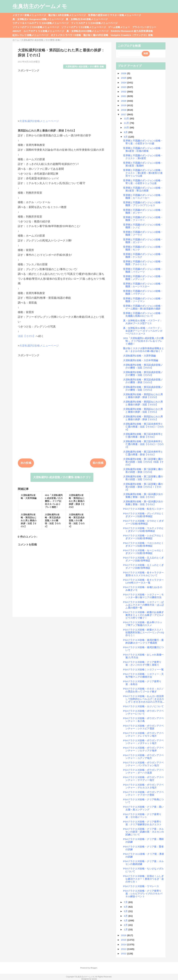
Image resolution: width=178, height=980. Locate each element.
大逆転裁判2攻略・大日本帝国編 (141, 360)
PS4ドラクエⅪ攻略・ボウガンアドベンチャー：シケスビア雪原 (143, 727)
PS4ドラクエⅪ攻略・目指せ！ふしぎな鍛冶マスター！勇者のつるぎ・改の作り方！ (143, 879)
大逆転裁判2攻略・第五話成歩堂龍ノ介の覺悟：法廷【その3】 (143, 366)
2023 (124, 87)
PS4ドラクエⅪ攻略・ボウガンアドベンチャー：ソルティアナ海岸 (143, 749)
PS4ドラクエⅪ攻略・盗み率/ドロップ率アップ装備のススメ (143, 624)
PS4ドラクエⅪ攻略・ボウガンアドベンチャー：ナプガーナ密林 (143, 793)
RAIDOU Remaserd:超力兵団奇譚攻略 (132, 31)
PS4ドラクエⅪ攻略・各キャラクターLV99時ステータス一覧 (143, 581)
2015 (124, 940)
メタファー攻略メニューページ (29, 15)
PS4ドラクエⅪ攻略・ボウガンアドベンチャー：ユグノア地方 (143, 757)
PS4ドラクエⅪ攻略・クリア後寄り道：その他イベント (142, 816)
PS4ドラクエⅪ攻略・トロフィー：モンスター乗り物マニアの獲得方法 (143, 596)
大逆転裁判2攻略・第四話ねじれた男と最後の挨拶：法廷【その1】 (143, 410)
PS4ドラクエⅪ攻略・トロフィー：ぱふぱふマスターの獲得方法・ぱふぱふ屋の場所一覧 (143, 605)
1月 (126, 929)
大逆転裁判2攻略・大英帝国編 (139, 356)
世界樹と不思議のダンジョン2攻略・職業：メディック (143, 278)
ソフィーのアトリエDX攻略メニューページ (36, 27)
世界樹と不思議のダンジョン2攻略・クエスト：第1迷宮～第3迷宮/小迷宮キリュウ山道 (143, 173)
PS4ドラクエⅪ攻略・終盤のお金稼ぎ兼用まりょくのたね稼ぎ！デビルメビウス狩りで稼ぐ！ (143, 615)
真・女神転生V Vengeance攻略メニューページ (38, 19)
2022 (124, 92)
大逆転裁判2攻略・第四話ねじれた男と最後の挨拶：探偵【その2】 (143, 396)
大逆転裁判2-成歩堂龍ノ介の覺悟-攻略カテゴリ (62, 477)
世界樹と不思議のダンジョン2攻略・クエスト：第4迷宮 (143, 157)
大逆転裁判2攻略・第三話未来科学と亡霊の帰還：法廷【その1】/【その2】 (143, 444)
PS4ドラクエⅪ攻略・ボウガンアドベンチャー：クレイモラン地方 (143, 734)
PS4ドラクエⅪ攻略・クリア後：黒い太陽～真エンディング (143, 808)
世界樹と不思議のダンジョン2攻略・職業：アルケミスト (143, 263)
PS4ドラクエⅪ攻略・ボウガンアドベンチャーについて (143, 712)
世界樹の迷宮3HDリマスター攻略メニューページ (114, 15)
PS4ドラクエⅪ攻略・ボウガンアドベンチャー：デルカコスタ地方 (143, 786)
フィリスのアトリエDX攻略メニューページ (94, 23)
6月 (126, 907)
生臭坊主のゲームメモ (40, 6)
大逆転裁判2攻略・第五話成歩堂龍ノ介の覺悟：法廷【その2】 (143, 374)
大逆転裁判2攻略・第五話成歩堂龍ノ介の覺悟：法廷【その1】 (143, 388)
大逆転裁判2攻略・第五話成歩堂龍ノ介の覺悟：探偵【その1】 (143, 381)
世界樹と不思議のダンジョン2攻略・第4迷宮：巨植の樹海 (143, 150)
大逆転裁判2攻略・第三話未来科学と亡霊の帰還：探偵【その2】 (143, 435)
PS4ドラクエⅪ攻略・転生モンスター (143, 509)
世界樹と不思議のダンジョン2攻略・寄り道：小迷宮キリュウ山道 (143, 182)
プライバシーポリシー (144, 27)
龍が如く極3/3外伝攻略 (96, 35)
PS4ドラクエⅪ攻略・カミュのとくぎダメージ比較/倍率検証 (143, 566)
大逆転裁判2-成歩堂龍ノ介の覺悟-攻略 (85, 67)
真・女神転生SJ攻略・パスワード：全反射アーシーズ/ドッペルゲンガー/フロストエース (143, 331)
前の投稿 (98, 463)
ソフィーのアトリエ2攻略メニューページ (84, 27)
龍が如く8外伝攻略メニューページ (67, 15)
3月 (126, 920)
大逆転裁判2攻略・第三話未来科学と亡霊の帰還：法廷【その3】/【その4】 (143, 427)
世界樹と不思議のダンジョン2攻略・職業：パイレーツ (143, 270)
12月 (127, 118)
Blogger (94, 968)
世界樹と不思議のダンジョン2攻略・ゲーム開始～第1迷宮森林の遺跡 (143, 307)
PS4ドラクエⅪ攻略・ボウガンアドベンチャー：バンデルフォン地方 (143, 764)
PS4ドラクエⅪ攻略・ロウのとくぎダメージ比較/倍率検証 (143, 522)
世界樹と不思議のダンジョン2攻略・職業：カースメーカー (143, 197)
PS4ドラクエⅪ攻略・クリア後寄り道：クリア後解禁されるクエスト (142, 823)
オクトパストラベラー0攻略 (66, 35)
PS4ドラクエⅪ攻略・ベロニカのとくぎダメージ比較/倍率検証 (143, 544)
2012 (124, 954)
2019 (124, 105)
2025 (124, 78)
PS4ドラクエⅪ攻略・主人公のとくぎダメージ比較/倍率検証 (143, 559)
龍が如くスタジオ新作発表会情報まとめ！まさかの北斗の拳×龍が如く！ (144, 350)
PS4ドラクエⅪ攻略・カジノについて (143, 706)
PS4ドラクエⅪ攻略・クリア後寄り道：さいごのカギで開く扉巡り (142, 663)
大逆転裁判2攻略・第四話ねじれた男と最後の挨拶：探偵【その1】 (143, 418)
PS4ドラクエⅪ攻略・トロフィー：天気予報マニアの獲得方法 (143, 675)
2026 (124, 73)
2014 (124, 944)
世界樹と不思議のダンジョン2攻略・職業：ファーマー (143, 219)
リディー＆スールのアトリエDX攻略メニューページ (41, 23)
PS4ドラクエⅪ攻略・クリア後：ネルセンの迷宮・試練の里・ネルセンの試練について (143, 832)
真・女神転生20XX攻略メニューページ (87, 31)
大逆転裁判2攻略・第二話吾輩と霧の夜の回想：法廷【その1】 (143, 478)
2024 (124, 83)
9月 (126, 132)
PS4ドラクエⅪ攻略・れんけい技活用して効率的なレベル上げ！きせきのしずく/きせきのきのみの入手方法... (144, 699)
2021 (124, 96)
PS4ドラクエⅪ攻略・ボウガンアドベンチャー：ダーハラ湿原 (143, 771)
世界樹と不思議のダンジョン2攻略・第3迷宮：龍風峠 (143, 164)
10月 (127, 127)
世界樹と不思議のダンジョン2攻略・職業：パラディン (143, 292)
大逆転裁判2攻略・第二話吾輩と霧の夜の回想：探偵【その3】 (143, 471)
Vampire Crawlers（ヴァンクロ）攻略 (132, 35)
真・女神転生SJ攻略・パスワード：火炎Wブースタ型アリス (143, 322)
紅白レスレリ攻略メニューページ (31, 35)
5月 (126, 911)
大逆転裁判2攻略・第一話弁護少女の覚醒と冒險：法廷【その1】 (143, 503)
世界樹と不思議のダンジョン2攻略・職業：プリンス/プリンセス (143, 204)
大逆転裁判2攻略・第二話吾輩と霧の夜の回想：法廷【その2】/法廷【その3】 (143, 462)
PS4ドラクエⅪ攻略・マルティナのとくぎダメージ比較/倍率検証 (143, 530)
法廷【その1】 (27, 336)
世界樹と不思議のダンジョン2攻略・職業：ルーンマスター (143, 285)
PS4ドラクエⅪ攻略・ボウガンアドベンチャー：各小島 (143, 720)
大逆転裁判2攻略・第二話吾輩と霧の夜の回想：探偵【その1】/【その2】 (143, 487)
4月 (126, 916)
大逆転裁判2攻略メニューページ (39, 121)
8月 (126, 137)
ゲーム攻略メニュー (119, 27)
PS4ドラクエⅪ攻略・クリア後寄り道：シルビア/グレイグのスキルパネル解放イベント (143, 894)
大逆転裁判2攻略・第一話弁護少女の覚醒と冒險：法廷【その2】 (143, 496)
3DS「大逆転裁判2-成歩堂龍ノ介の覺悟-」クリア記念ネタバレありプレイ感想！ (143, 341)
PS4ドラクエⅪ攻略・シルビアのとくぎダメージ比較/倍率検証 (143, 537)
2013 (124, 949)
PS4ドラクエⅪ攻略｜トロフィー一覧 (143, 669)
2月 (126, 925)
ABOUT (17, 31)
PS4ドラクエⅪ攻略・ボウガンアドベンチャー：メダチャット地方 (143, 742)
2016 (124, 935)
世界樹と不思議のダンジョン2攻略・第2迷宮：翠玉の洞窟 (143, 189)
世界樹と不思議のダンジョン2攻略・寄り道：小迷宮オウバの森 (143, 142)
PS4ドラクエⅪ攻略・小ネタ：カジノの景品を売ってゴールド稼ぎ (143, 690)
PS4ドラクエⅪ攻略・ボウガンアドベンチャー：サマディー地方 (143, 779)
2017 (124, 114)
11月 (127, 123)
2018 (124, 110)
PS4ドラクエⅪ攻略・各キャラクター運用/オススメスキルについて (143, 574)
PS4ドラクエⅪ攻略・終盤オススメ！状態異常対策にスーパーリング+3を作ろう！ (144, 632)
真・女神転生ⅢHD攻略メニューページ (87, 19)
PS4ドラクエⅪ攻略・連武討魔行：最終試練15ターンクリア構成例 (143, 641)
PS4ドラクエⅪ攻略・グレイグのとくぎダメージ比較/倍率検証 (143, 515)
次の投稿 (26, 463)
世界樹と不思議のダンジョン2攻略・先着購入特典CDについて (143, 315)
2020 (124, 101)
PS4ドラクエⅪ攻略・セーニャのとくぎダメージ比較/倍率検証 (143, 552)
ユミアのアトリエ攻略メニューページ (44, 31)
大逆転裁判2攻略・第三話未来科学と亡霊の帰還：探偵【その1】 (143, 453)
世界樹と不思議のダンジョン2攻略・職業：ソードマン (143, 300)
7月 (126, 902)
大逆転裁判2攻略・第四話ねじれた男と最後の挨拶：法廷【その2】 (143, 403)
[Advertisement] (62, 94)
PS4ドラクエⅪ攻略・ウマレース (141, 886)
